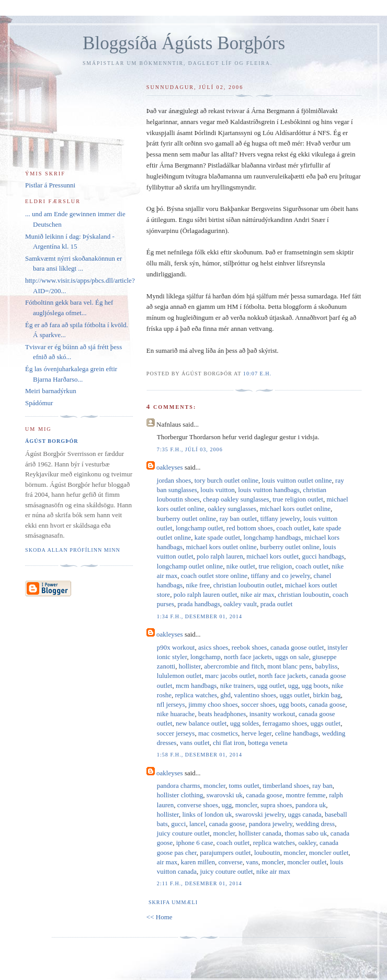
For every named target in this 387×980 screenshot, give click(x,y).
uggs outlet (295, 695)
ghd (226, 695)
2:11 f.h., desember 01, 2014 (200, 883)
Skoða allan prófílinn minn (73, 550)
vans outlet (195, 743)
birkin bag (327, 695)
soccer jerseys (176, 733)
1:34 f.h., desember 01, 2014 (200, 616)
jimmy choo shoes (213, 704)
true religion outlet (298, 499)
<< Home (160, 917)
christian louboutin (303, 594)
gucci (178, 824)
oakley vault (240, 604)
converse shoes (198, 805)
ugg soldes (244, 723)
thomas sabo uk (306, 833)
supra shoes (276, 805)
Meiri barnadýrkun (51, 391)
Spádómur (39, 403)
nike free (198, 585)
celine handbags (297, 733)
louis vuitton (217, 490)
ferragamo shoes (285, 723)
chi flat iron (229, 743)
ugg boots (315, 686)
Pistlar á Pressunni (50, 185)
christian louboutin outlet (248, 585)
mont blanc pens (289, 666)
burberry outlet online (186, 519)
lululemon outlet (179, 676)
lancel (197, 824)
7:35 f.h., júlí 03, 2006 (190, 449)
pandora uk (311, 805)
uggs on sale (292, 657)
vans (252, 862)
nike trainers (237, 686)
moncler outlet (329, 853)
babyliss (327, 666)
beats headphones (222, 714)
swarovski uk (225, 795)
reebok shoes (249, 647)
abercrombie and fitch (234, 666)
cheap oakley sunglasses (236, 499)
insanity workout (272, 714)
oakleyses (170, 467)
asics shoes (213, 647)
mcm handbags (196, 686)
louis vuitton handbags (269, 490)
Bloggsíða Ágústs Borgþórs (184, 43)
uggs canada (305, 814)
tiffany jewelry (280, 519)
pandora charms (179, 786)
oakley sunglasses (232, 509)
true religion (275, 566)
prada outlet (277, 604)
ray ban (322, 786)
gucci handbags (323, 556)
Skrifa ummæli (173, 902)
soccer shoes (258, 704)
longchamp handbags (272, 537)
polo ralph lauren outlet (206, 594)
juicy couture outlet (183, 833)
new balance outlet (201, 723)
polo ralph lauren (220, 556)
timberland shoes (286, 786)
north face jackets (248, 657)
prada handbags (199, 604)
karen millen (198, 862)
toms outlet (244, 786)
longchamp (206, 657)
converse (231, 862)
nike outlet (241, 566)
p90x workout (176, 647)
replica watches (196, 695)
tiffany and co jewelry (281, 576)
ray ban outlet (238, 519)
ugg (293, 686)
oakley (308, 843)
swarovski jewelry (260, 814)
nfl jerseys (171, 704)
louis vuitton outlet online (297, 480)
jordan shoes (174, 480)
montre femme (305, 795)
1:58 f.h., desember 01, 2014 (200, 755)
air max (167, 862)
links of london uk (207, 814)
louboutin (267, 853)
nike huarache (176, 714)
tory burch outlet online (226, 480)
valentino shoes (255, 695)
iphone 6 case (195, 843)
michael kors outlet (272, 556)
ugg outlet (271, 686)
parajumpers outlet (225, 853)
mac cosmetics (218, 733)
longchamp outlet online (190, 566)
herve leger (257, 733)
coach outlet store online (214, 576)
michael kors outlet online (295, 509)
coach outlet (293, 528)
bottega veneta (268, 743)
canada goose (327, 704)
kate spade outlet (217, 537)
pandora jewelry (271, 824)
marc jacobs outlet (230, 676)
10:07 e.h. (257, 374)
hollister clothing (180, 795)
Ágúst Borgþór (52, 441)
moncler (214, 786)
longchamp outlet (200, 528)
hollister (190, 666)
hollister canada (260, 833)
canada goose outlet (297, 647)
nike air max (258, 594)
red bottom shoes (250, 528)
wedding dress (315, 824)
